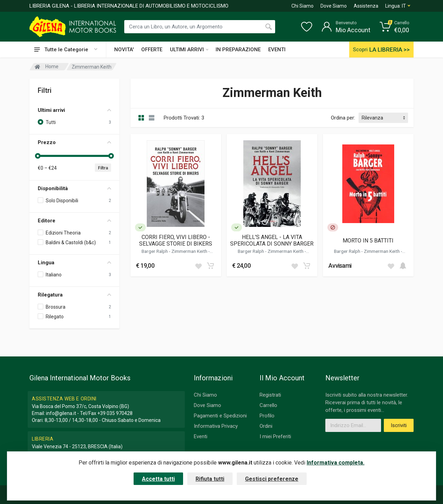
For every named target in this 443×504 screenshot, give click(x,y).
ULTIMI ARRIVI (189, 50)
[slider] (38, 156)
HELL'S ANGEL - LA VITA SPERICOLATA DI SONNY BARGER (272, 240)
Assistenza (366, 6)
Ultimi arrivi (74, 110)
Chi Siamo (302, 6)
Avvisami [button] (340, 266)
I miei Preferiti (275, 436)
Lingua (74, 263)
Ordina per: (343, 118)
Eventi (201, 436)
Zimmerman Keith (190, 251)
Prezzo (74, 142)
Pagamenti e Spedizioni (220, 416)
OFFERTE (152, 50)
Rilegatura (74, 295)
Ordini (266, 426)
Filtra (103, 168)
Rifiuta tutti (210, 479)
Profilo (267, 416)
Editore (74, 221)
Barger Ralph (155, 251)
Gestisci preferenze (272, 479)
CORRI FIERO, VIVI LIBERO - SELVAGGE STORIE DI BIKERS (176, 240)
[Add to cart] (210, 266)
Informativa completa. (336, 463)
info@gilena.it (61, 413)
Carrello (268, 405)
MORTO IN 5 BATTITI (368, 241)
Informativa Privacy (216, 426)
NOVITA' (124, 50)
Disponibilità (74, 188)
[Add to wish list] (198, 266)
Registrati (270, 395)
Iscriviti (399, 425)
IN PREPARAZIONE (238, 50)
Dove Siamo (334, 6)
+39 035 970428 (115, 413)
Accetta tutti (158, 479)
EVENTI (277, 50)
